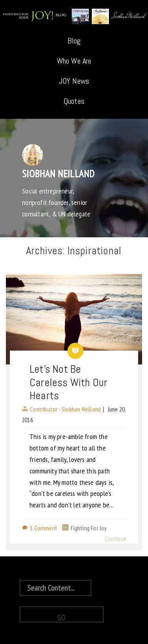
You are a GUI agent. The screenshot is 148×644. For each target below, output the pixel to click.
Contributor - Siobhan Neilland (65, 409)
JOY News (74, 81)
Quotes (74, 101)
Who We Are (74, 61)
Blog (74, 41)
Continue (116, 539)
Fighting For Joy (89, 528)
